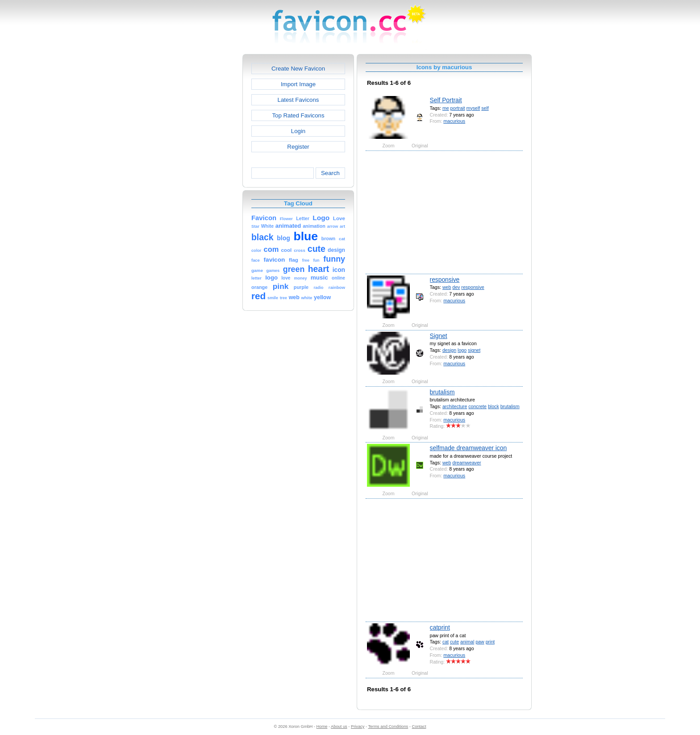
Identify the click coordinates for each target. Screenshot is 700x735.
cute (454, 642)
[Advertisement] (204, 188)
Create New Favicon (298, 69)
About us (339, 727)
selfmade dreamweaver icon (469, 448)
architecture (455, 406)
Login (298, 131)
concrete (477, 406)
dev (456, 287)
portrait (458, 108)
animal (467, 642)
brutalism (442, 392)
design (449, 350)
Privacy (358, 727)
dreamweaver (467, 463)
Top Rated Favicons (298, 115)
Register (298, 147)
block (494, 406)
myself (473, 108)
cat (446, 642)
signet (474, 350)
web (447, 287)
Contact (419, 727)
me (446, 108)
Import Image (298, 84)
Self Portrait (446, 100)
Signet (439, 336)
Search (330, 173)
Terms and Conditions (388, 727)
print (490, 642)
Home (322, 727)
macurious (454, 121)
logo (462, 350)
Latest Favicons (298, 100)
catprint (440, 627)
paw (480, 642)
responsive (445, 280)
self (485, 108)
